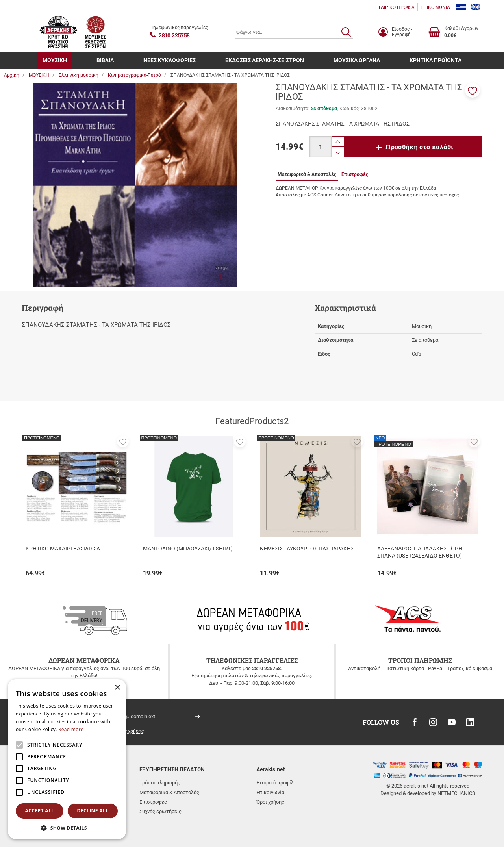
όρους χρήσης (129, 731)
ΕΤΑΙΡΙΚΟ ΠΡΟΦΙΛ (395, 7)
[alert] (67, 759)
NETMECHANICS (456, 793)
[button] (472, 90)
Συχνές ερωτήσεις (160, 811)
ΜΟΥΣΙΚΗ (55, 60)
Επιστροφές (153, 802)
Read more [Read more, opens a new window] (71, 729)
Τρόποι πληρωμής (160, 783)
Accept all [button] (40, 811)
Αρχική (12, 75)
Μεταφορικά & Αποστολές (169, 792)
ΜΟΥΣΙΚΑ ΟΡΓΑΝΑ (357, 60)
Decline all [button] (93, 811)
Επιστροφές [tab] (355, 174)
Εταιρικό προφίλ (275, 783)
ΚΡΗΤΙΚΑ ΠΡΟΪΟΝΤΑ (435, 60)
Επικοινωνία (270, 792)
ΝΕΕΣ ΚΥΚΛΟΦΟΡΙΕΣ (170, 60)
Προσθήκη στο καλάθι (419, 147)
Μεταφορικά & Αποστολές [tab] (307, 174)
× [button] (117, 688)
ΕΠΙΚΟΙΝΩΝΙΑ (435, 7)
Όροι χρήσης (270, 802)
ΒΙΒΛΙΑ (105, 60)
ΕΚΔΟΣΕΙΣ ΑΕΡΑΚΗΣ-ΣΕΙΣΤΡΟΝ (265, 60)
